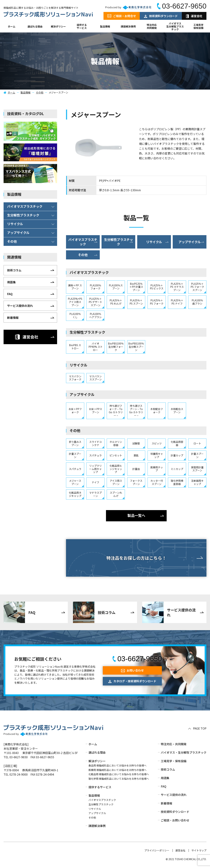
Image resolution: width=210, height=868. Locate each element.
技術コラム (168, 769)
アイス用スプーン (116, 482)
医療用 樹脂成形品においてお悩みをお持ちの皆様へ (117, 770)
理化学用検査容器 (177, 482)
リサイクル (95, 809)
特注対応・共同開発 (174, 744)
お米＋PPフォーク (75, 411)
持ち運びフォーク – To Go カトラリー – (116, 411)
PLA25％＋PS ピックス (157, 287)
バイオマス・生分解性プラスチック (184, 752)
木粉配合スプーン (177, 411)
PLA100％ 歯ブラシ (197, 302)
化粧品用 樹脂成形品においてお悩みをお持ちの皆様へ (119, 774)
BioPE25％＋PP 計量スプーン (136, 287)
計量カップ (177, 455)
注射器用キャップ (197, 482)
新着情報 (166, 803)
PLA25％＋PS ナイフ (177, 302)
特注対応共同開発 (152, 26)
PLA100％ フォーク (95, 287)
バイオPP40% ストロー (96, 347)
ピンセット (116, 455)
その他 (40, 92)
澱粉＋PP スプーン (75, 287)
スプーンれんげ (116, 494)
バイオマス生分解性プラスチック (175, 26)
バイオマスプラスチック (102, 800)
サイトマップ (199, 850)
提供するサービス (100, 787)
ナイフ (95, 482)
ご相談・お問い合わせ (175, 820)
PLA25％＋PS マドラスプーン (177, 287)
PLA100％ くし (75, 315)
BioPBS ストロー (75, 347)
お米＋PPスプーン (95, 411)
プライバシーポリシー (157, 850)
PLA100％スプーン (116, 287)
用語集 (165, 778)
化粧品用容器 (177, 443)
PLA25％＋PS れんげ (116, 302)
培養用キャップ (157, 455)
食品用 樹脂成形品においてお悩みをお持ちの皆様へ (117, 765)
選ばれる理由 (35, 26)
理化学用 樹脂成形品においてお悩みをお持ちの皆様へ (119, 779)
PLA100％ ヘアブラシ (95, 315)
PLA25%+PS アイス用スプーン (75, 302)
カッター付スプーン (157, 482)
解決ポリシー (97, 761)
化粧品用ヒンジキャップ (116, 469)
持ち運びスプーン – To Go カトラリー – (136, 411)
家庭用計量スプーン (197, 469)
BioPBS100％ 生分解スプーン (136, 347)
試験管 (136, 443)
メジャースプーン (75, 482)
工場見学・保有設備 (174, 761)
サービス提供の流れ (174, 795)
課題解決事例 (128, 26)
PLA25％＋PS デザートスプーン (95, 302)
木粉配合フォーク (157, 411)
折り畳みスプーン (75, 443)
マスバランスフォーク (75, 378)
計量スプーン (75, 455)
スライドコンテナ (95, 443)
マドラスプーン (95, 494)
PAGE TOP (200, 728)
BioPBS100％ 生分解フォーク (116, 347)
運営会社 (180, 850)
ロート (197, 443)
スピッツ (157, 443)
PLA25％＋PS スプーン (136, 302)
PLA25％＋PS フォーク (157, 302)
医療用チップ (157, 469)
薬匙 (136, 455)
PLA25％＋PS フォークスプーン (197, 287)
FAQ (164, 786)
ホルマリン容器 (116, 443)
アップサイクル (97, 813)
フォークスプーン (136, 482)
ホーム (12, 26)
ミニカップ (177, 469)
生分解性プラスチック (101, 804)
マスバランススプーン (95, 378)
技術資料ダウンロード (175, 812)
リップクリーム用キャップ (95, 469)
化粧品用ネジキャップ (75, 494)
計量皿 (136, 469)
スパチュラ (95, 455)
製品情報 (105, 26)
